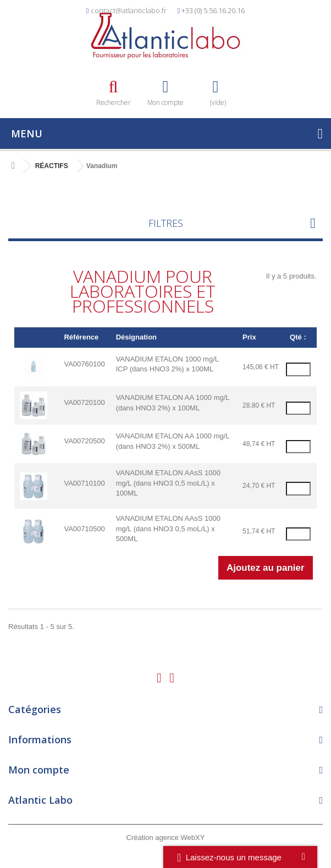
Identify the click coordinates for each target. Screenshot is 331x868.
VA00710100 (84, 483)
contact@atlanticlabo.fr (129, 10)
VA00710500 (84, 529)
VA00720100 (84, 402)
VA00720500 (84, 441)
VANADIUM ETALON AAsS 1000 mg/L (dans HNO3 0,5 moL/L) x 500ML (168, 528)
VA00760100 (84, 364)
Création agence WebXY (166, 838)
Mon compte (39, 770)
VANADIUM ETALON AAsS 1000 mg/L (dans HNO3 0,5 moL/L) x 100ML (168, 483)
